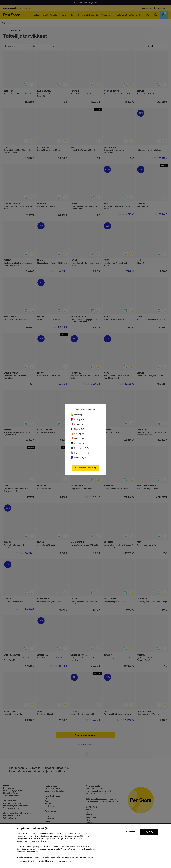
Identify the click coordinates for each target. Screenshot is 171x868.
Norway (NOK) (78, 420)
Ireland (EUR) (78, 434)
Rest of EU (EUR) (79, 458)
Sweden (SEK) (78, 415)
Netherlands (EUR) (80, 448)
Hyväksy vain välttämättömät (58, 861)
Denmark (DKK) (78, 424)
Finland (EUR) (78, 429)
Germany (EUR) (78, 443)
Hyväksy (149, 832)
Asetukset (131, 832)
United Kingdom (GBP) (81, 453)
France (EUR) (77, 439)
